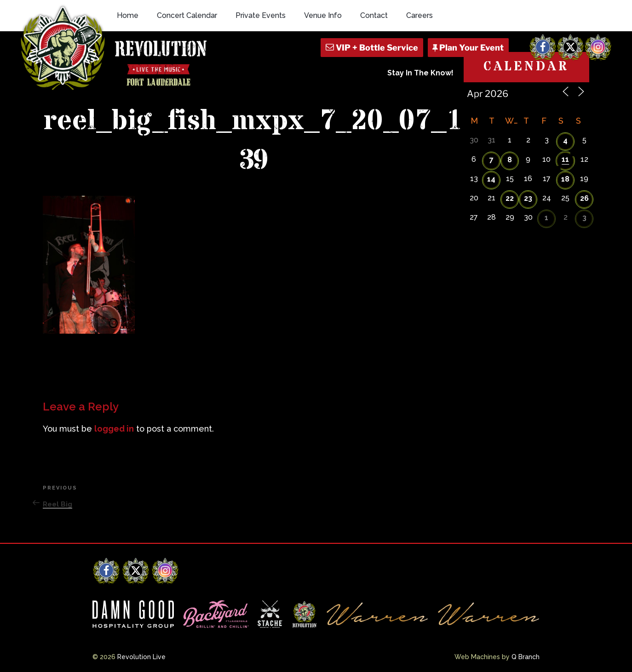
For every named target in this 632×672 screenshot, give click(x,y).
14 (491, 179)
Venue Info (323, 15)
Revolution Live (141, 657)
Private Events (261, 15)
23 (528, 198)
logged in (114, 429)
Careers (419, 15)
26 (584, 198)
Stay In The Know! (420, 73)
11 (565, 159)
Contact (374, 15)
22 (510, 198)
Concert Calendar (187, 15)
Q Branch (526, 657)
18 (565, 179)
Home (128, 15)
